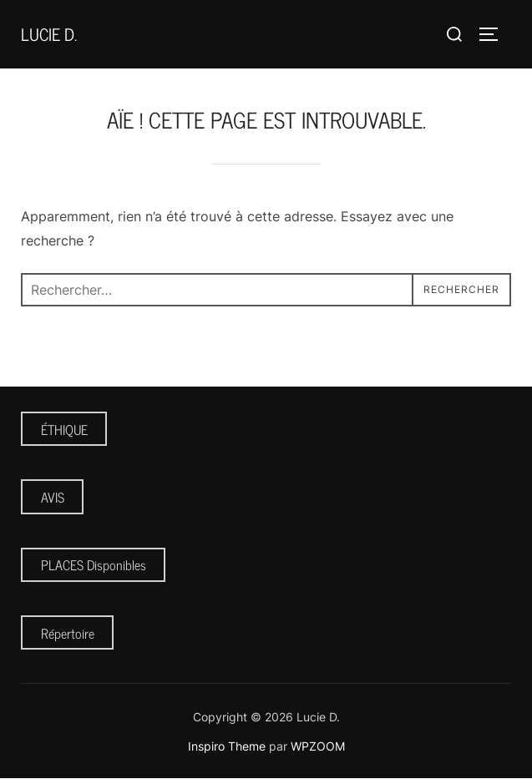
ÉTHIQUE (64, 429)
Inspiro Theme (227, 746)
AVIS (53, 497)
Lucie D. (49, 34)
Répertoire (68, 633)
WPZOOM (318, 746)
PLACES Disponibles (94, 564)
